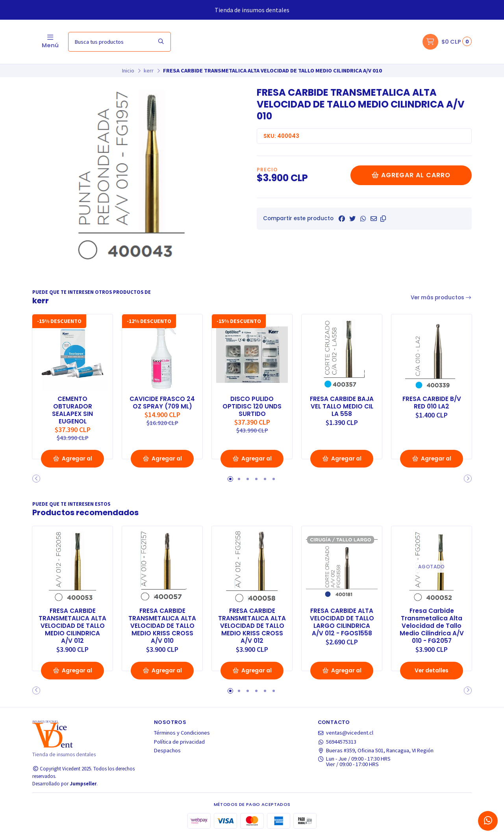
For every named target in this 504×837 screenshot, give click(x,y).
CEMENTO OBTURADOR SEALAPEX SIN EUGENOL (72, 409)
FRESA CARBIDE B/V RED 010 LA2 (432, 402)
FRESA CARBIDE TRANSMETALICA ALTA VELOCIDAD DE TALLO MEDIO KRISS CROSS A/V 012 (252, 626)
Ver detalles (432, 671)
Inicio (128, 71)
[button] (383, 219)
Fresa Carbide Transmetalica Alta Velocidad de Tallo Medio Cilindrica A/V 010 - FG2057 (432, 626)
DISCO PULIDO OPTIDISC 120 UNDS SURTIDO (252, 406)
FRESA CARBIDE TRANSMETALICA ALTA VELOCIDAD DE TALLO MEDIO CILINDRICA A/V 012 (72, 626)
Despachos (167, 751)
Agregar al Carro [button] (72, 461)
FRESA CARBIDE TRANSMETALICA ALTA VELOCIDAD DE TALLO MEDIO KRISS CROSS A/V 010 (162, 626)
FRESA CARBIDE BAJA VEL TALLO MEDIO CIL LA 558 (342, 406)
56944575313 (337, 742)
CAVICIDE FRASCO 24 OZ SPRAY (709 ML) (162, 406)
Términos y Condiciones (182, 733)
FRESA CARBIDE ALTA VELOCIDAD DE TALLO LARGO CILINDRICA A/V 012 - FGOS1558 (342, 622)
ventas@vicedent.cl (346, 733)
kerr (149, 71)
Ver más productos (441, 298)
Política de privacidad (179, 742)
